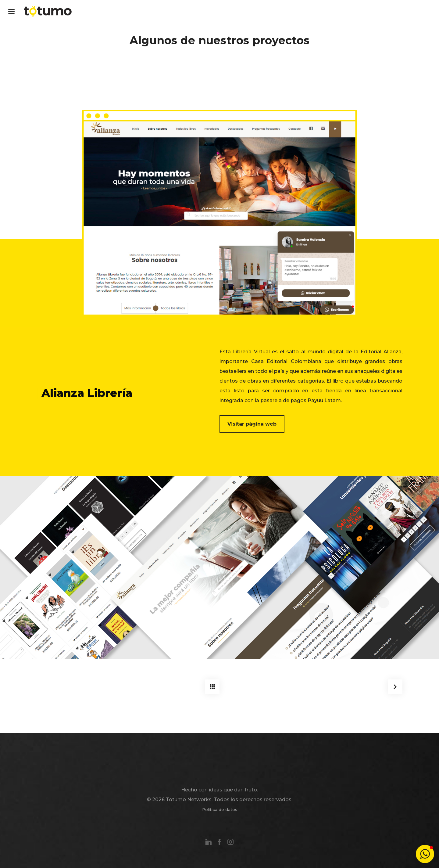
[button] (425, 854)
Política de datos (220, 809)
